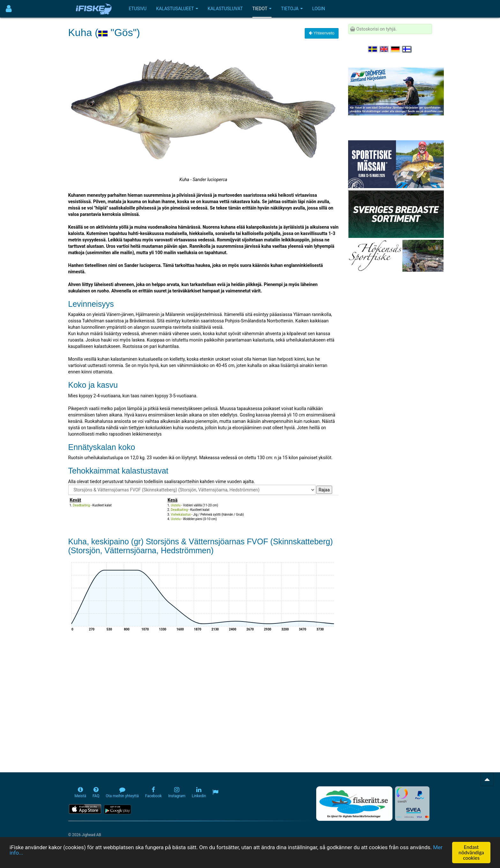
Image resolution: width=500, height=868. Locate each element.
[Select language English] (384, 49)
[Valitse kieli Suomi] (407, 49)
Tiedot (262, 9)
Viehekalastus (181, 515)
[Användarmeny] (9, 9)
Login (319, 9)
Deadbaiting (82, 505)
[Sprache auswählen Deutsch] (396, 49)
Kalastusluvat (225, 9)
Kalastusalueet (177, 9)
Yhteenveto (322, 33)
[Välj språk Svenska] (373, 49)
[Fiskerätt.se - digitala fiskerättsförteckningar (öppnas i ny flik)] (354, 804)
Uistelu (176, 505)
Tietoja (292, 9)
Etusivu (138, 9)
